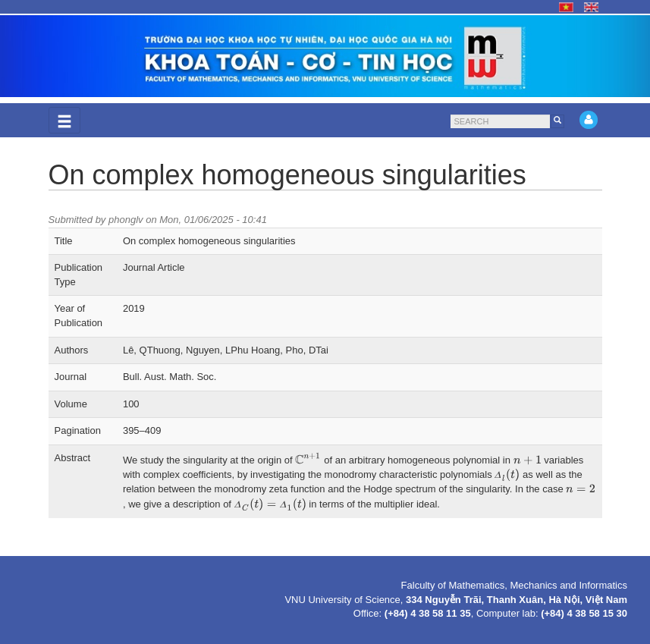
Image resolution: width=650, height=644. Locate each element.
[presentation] (308, 459)
